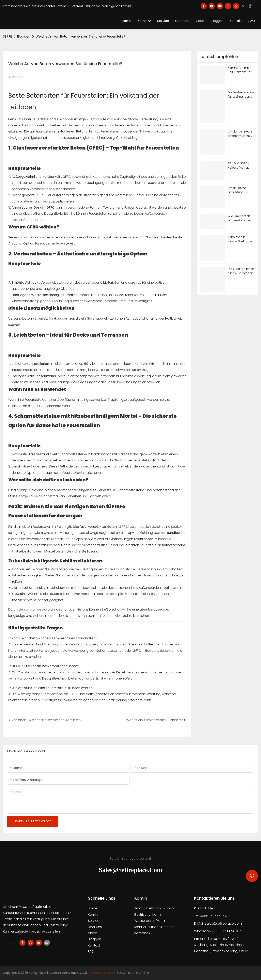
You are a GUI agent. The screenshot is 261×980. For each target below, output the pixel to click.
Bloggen (24, 36)
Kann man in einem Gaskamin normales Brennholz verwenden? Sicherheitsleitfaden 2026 (241, 239)
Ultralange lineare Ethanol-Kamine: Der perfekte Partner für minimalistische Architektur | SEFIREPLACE (240, 134)
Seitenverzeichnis (102, 973)
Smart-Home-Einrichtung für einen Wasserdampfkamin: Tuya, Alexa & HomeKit (241, 190)
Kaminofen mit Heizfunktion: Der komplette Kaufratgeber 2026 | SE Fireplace (241, 70)
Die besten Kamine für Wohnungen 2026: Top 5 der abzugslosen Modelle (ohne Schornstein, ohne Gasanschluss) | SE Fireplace (241, 95)
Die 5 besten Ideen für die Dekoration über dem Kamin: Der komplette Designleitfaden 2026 (241, 271)
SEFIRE (7, 36)
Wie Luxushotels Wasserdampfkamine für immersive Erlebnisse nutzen (241, 218)
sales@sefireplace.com (223, 923)
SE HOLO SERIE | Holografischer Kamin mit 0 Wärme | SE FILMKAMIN (238, 166)
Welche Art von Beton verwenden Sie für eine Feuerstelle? (80, 36)
